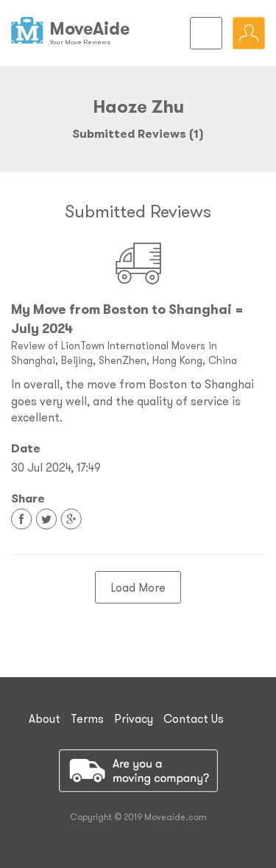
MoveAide (89, 29)
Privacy (134, 718)
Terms (87, 718)
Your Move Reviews (80, 42)
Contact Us (194, 718)
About (45, 718)
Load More (138, 587)
